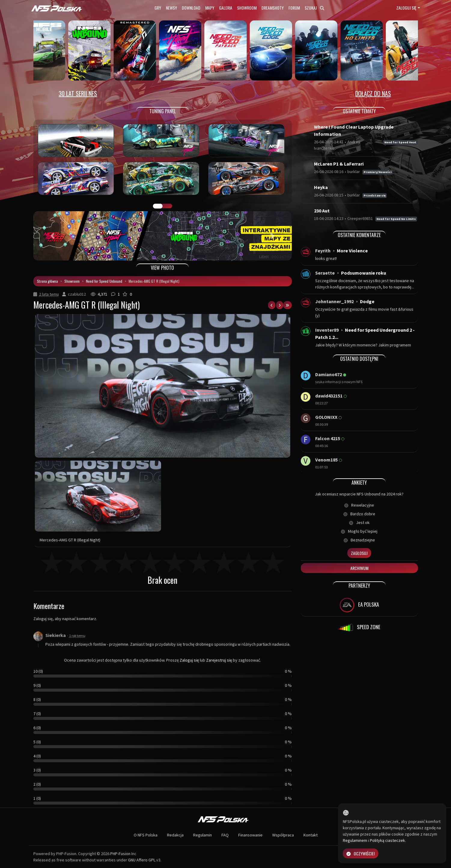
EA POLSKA (359, 605)
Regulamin (203, 835)
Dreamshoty (273, 8)
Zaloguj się (406, 8)
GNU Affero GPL (142, 860)
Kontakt (311, 835)
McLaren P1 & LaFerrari (339, 164)
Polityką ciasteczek (387, 840)
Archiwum (359, 568)
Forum (294, 8)
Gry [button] (158, 8)
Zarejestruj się (219, 660)
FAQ (225, 835)
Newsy (171, 8)
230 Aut (322, 211)
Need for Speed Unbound (104, 281)
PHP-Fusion (120, 854)
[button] (53, 236)
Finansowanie (250, 835)
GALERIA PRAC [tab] (158, 206)
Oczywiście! (361, 853)
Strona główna (47, 281)
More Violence (352, 251)
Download (191, 8)
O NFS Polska (146, 835)
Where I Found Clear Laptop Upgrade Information (354, 130)
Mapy (210, 8)
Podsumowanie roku (364, 273)
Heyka (321, 187)
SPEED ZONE (359, 628)
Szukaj (314, 8)
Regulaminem (355, 840)
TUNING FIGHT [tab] (167, 206)
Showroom (247, 8)
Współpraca (283, 835)
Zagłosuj (359, 553)
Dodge (367, 301)
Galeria (226, 8)
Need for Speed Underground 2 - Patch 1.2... (365, 333)
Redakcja (175, 835)
